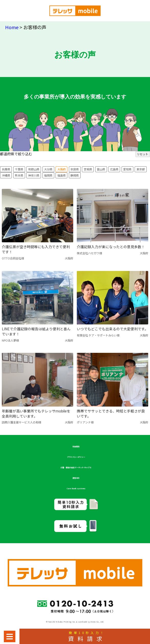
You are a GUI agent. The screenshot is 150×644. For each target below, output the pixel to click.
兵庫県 (6, 169)
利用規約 (76, 446)
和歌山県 (34, 169)
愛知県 (127, 169)
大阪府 (62, 169)
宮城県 (88, 169)
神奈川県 (34, 175)
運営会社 (76, 478)
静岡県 (75, 175)
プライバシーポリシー (76, 457)
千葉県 (19, 169)
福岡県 (48, 175)
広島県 (114, 169)
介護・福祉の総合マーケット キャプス (76, 467)
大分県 (48, 169)
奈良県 (75, 169)
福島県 (62, 175)
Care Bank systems (76, 488)
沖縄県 (6, 175)
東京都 (141, 169)
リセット (143, 154)
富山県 (101, 169)
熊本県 (19, 175)
